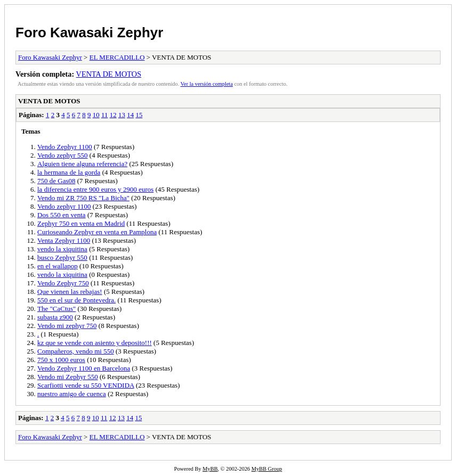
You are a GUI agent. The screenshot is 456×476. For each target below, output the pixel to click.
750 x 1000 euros (61, 360)
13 (122, 115)
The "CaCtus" (56, 309)
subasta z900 (55, 317)
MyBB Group (267, 469)
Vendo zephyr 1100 (64, 206)
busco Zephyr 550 (62, 257)
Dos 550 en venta (62, 215)
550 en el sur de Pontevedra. (76, 300)
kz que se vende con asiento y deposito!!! (95, 343)
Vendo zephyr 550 (63, 155)
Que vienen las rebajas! (70, 292)
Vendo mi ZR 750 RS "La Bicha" (83, 198)
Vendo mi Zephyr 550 (68, 377)
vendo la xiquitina (62, 249)
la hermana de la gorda (69, 172)
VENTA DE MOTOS (109, 74)
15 (139, 115)
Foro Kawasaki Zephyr (89, 32)
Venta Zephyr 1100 (64, 240)
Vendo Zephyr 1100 (65, 147)
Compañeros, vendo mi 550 (76, 351)
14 (130, 115)
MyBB (210, 469)
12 (113, 115)
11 (105, 115)
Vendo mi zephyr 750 (67, 326)
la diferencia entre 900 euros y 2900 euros (95, 189)
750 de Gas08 (56, 181)
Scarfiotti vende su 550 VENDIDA (86, 385)
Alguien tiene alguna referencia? (82, 164)
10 (96, 115)
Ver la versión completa (207, 84)
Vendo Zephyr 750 (63, 283)
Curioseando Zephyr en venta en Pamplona (97, 232)
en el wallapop (58, 266)
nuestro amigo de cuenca (72, 394)
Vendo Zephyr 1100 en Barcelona (84, 368)
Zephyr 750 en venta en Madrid (81, 223)
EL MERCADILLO (117, 57)
